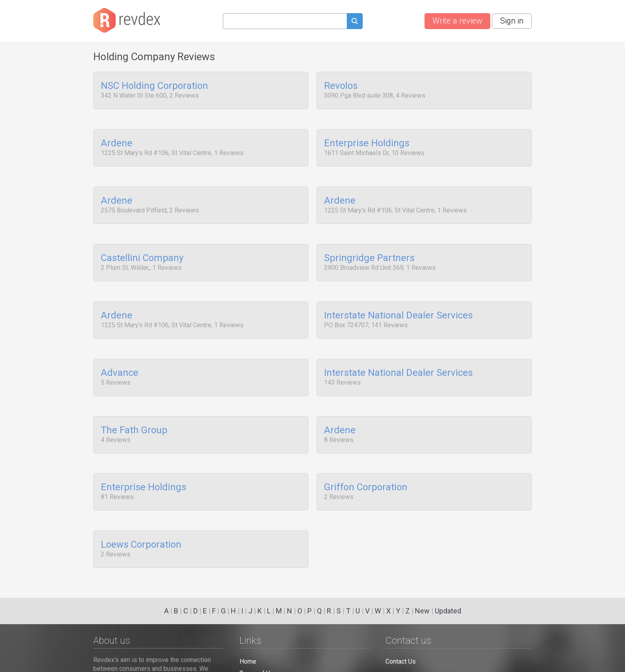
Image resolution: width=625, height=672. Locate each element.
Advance (120, 357)
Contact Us (401, 661)
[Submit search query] (355, 22)
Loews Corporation (141, 519)
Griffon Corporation (366, 465)
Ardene (117, 140)
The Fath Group (134, 411)
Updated (448, 611)
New (422, 611)
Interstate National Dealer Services (398, 303)
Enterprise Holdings (367, 140)
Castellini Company (142, 248)
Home (248, 661)
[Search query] (285, 21)
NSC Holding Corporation (154, 86)
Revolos (341, 86)
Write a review (457, 21)
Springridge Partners (369, 248)
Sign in (512, 21)
